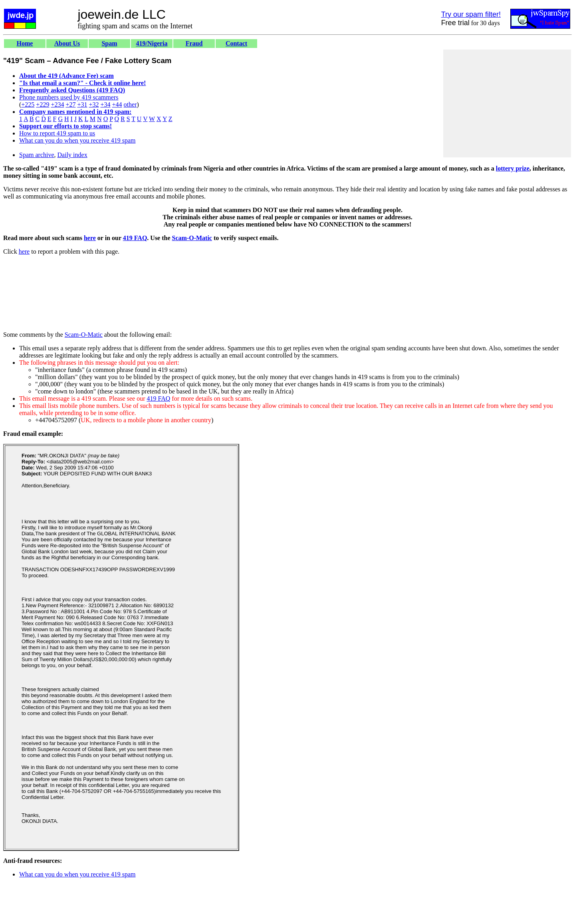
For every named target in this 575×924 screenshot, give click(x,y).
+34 (106, 104)
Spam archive (37, 155)
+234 (57, 104)
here (90, 238)
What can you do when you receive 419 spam (77, 140)
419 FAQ (135, 238)
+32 (94, 104)
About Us (67, 43)
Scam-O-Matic (192, 238)
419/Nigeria (152, 43)
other (130, 104)
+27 (70, 104)
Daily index (72, 155)
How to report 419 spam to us (57, 133)
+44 (117, 104)
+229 (43, 104)
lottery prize (513, 168)
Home (25, 43)
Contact (236, 43)
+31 (82, 104)
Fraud (194, 43)
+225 (28, 104)
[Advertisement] (507, 103)
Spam (109, 43)
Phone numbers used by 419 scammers (69, 97)
